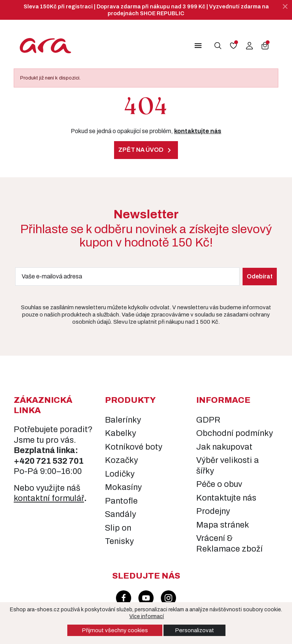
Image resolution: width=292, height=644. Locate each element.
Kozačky (121, 460)
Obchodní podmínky (235, 433)
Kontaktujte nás (226, 498)
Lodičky (120, 474)
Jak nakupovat (224, 447)
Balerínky (123, 420)
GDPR (208, 420)
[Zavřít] (285, 6)
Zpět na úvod (146, 150)
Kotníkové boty (134, 447)
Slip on (118, 528)
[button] (194, 46)
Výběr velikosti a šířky (228, 466)
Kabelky (121, 433)
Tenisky (119, 541)
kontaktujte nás (198, 131)
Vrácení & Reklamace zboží (229, 544)
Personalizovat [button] (194, 630)
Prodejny (213, 511)
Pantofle (121, 501)
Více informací (147, 616)
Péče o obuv (219, 484)
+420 (25, 461)
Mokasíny (123, 487)
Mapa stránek (223, 525)
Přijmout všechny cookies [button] (115, 630)
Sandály (121, 514)
